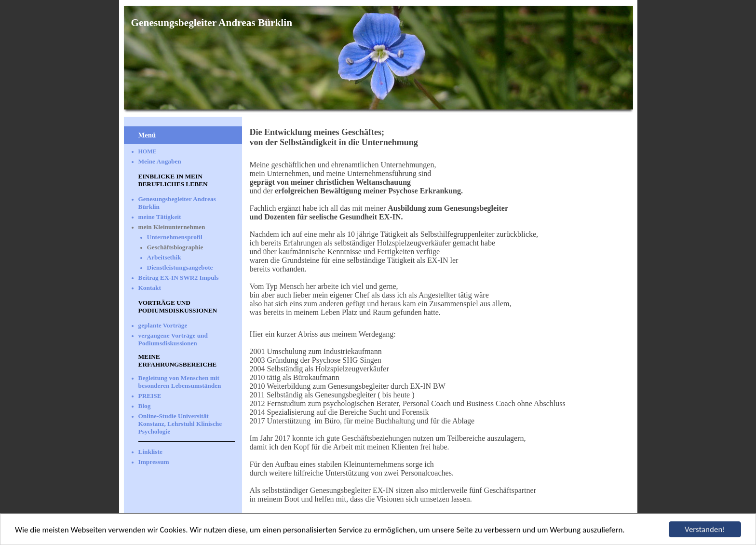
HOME (148, 151)
